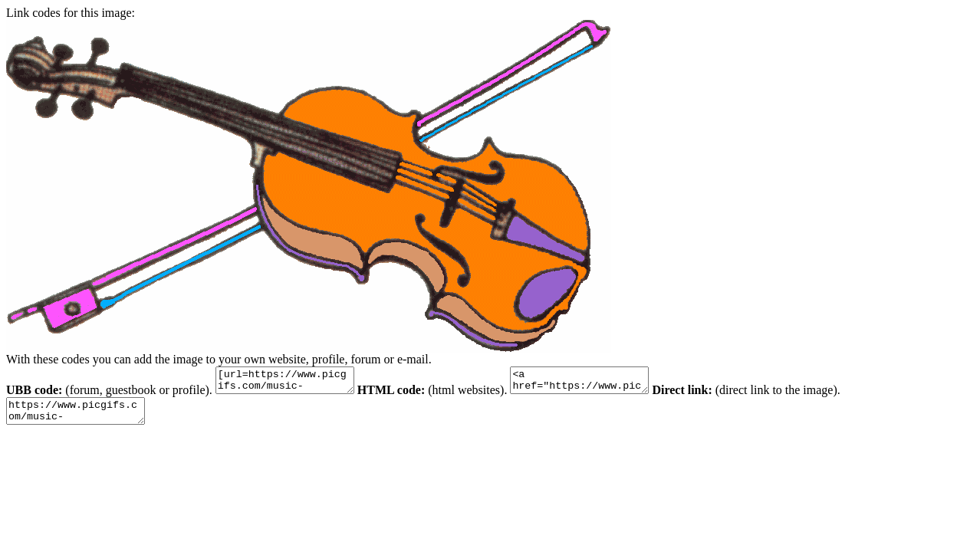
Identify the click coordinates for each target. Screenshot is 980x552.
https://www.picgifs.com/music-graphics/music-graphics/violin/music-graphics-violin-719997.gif (83, 418)
